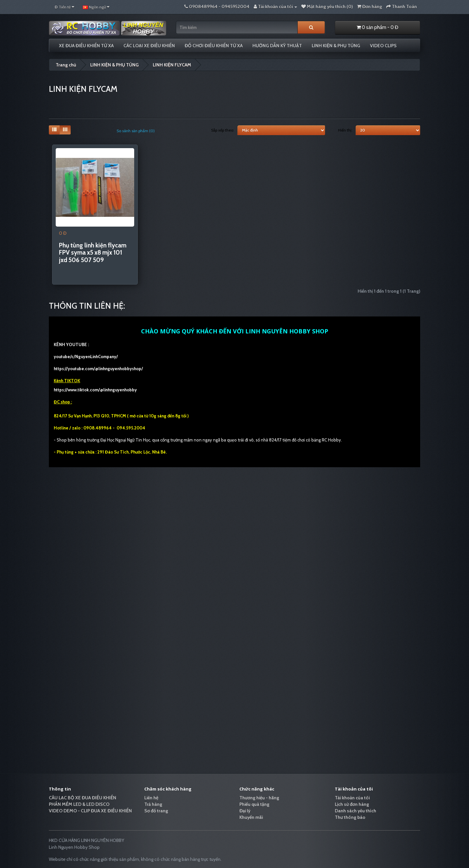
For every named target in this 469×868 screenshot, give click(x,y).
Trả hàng (153, 804)
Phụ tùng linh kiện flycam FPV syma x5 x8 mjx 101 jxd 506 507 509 (93, 253)
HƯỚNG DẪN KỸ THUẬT (277, 46)
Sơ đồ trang (156, 811)
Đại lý (245, 811)
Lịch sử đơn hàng (352, 804)
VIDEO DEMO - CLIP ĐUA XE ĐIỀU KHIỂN (90, 811)
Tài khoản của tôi (352, 798)
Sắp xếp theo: (223, 130)
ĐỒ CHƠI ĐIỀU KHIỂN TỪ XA (214, 46)
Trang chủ (66, 65)
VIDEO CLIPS (383, 46)
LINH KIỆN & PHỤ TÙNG (336, 46)
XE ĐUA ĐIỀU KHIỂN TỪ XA (86, 46)
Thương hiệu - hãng (259, 798)
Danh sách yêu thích (355, 811)
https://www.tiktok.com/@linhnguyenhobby (95, 390)
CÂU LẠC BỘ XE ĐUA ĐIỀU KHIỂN (83, 798)
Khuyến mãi (251, 817)
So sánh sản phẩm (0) (136, 131)
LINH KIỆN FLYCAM (172, 65)
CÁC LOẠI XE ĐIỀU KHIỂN (149, 46)
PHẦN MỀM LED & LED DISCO (79, 804)
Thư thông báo (350, 817)
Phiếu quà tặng (254, 804)
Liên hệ (151, 798)
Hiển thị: (345, 130)
